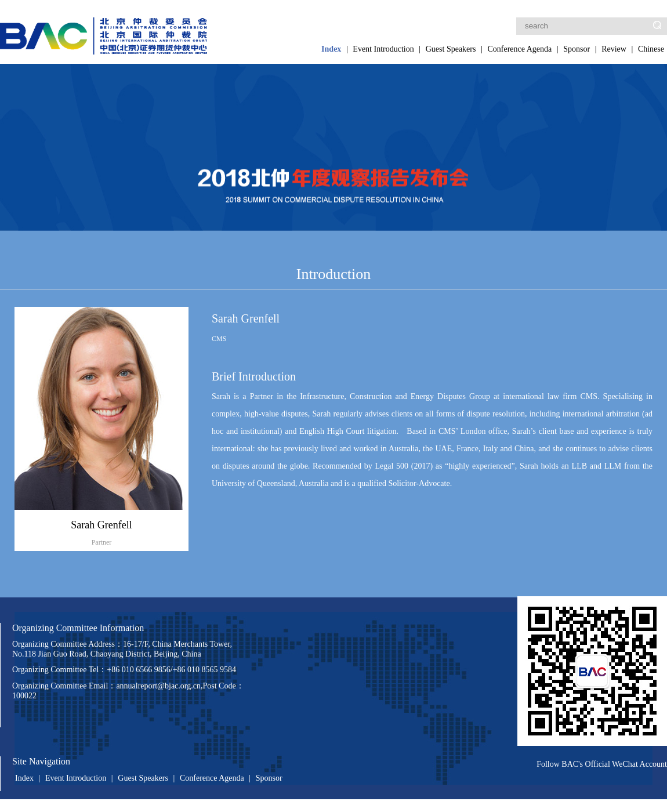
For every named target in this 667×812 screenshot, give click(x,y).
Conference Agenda (519, 49)
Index (331, 49)
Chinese (651, 49)
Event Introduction (383, 49)
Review (614, 49)
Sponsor (577, 49)
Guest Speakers (451, 49)
